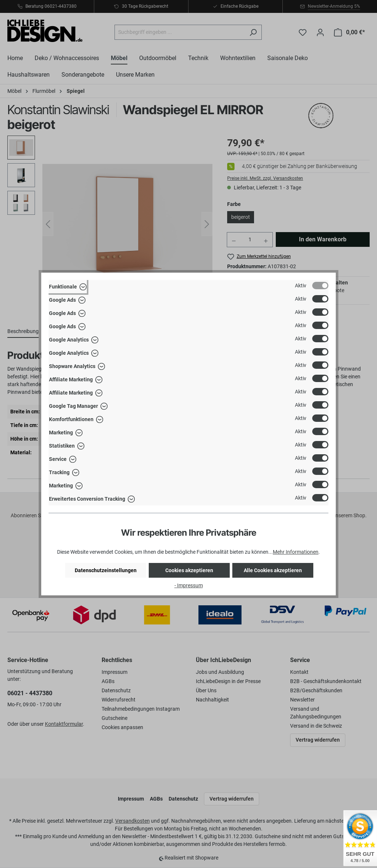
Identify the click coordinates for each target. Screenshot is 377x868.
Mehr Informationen (296, 552)
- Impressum (189, 585)
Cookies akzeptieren (189, 570)
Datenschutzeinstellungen (106, 570)
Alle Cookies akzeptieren (273, 570)
